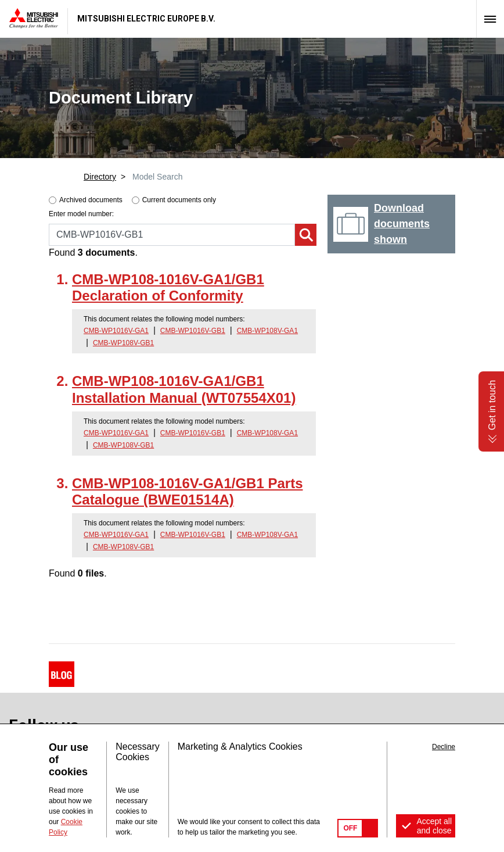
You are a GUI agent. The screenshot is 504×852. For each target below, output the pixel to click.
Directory (100, 177)
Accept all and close (434, 826)
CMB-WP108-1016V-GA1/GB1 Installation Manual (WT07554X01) (184, 389)
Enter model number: (81, 214)
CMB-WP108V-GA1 (267, 331)
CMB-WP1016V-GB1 (193, 331)
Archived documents (91, 200)
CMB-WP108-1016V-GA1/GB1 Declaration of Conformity (168, 288)
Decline (444, 747)
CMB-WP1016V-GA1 (116, 331)
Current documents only (179, 200)
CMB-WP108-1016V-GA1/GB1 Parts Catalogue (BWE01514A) (187, 492)
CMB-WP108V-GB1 (123, 343)
